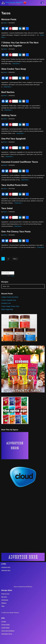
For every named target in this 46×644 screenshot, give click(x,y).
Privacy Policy (6, 625)
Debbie (5, 23)
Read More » (16, 64)
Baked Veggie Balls (7, 309)
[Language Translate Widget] (8, 273)
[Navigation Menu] (43, 3)
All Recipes (5, 600)
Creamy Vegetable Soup (9, 300)
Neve (15, 587)
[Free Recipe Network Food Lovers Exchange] (14, 3)
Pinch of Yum (5, 594)
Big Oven (4, 597)
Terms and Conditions (8, 631)
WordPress (29, 587)
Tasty (3, 606)
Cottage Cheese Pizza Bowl (10, 297)
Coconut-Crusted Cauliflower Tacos (20, 162)
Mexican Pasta (9, 19)
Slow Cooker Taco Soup (14, 69)
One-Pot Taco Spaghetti (14, 139)
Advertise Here (6, 567)
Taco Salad (7, 208)
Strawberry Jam (6, 303)
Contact (4, 621)
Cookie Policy (5, 628)
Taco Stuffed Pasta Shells (14, 185)
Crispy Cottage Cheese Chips (10, 306)
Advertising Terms (7, 634)
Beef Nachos (8, 92)
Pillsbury (4, 603)
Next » (15, 259)
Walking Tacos (9, 115)
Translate (11, 276)
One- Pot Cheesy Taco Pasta (16, 232)
